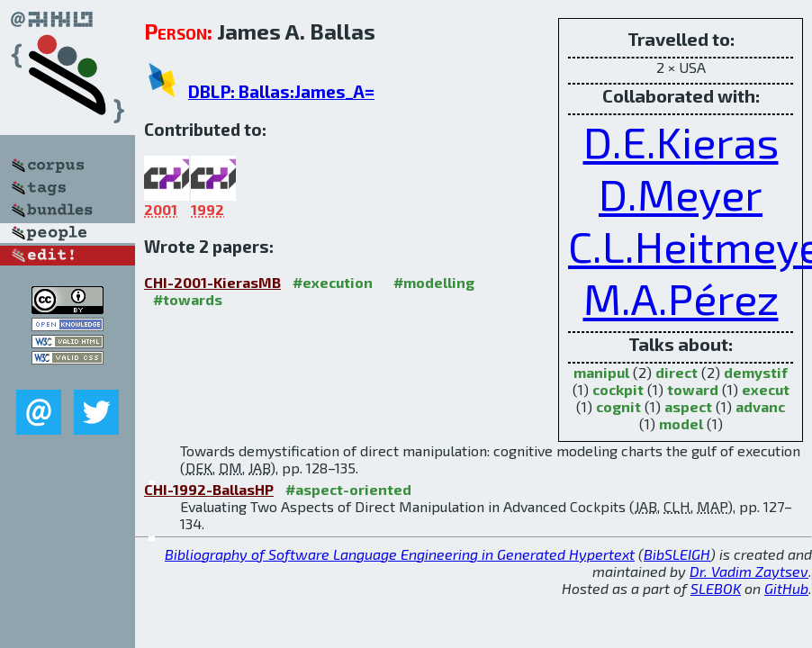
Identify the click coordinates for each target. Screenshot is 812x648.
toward (693, 389)
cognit (618, 406)
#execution (333, 282)
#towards (188, 299)
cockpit (618, 389)
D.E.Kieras (681, 141)
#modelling (434, 282)
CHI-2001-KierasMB (212, 282)
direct (677, 372)
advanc (760, 406)
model (681, 423)
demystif (756, 372)
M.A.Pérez (681, 298)
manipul (601, 372)
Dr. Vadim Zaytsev (749, 571)
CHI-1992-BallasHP (209, 489)
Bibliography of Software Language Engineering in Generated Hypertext (400, 554)
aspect (688, 406)
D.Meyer (681, 193)
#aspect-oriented (348, 489)
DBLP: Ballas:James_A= (281, 91)
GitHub (786, 588)
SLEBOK (716, 588)
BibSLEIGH (677, 554)
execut (766, 389)
